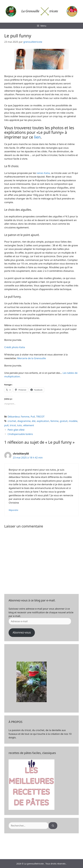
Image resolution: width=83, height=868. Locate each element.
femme (54, 421)
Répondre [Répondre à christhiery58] (13, 510)
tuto (19, 425)
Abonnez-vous (22, 632)
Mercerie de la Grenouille (31, 358)
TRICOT (40, 417)
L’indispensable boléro (20, 434)
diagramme (24, 421)
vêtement (29, 425)
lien (37, 137)
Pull (33, 417)
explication (43, 421)
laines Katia (43, 173)
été (34, 421)
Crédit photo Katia (15, 347)
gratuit (64, 421)
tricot (13, 425)
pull (6, 425)
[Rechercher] (53, 826)
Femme (25, 417)
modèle (73, 421)
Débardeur (14, 417)
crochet (12, 421)
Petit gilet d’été (16, 430)
